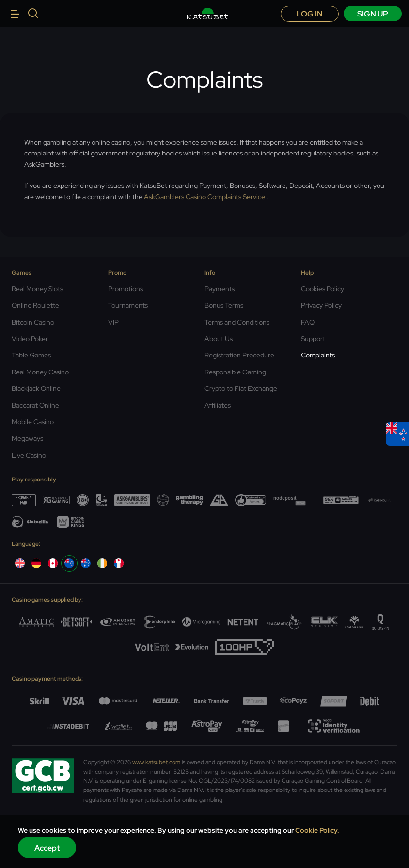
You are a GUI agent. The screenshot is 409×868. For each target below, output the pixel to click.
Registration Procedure (239, 355)
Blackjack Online (36, 388)
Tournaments (128, 305)
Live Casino (29, 455)
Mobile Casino (33, 422)
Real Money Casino (40, 372)
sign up (373, 14)
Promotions (126, 289)
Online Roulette (35, 305)
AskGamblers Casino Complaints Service (204, 197)
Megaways (27, 438)
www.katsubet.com (156, 762)
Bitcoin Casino (33, 322)
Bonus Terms (224, 305)
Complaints (318, 355)
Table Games (31, 355)
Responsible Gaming (235, 372)
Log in (310, 14)
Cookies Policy (322, 289)
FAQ (308, 322)
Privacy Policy (321, 305)
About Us (219, 339)
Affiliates (218, 405)
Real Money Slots (37, 289)
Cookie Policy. (317, 830)
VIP (113, 322)
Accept (47, 848)
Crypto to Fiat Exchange (241, 388)
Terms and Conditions (237, 322)
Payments (220, 289)
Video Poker (30, 339)
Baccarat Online (35, 405)
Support (313, 339)
